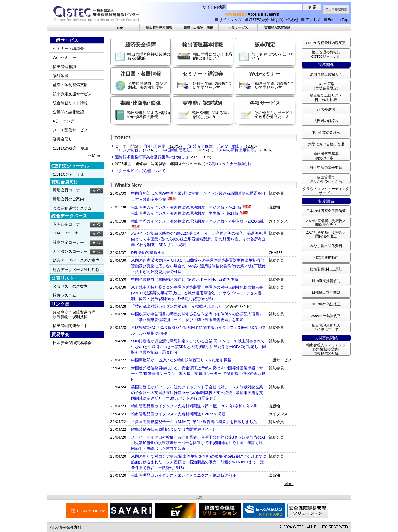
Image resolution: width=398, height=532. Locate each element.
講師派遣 (61, 76)
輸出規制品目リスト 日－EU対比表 (326, 98)
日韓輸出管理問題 (326, 292)
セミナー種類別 (235, 164)
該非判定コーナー (68, 242)
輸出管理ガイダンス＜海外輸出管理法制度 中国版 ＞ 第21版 (185, 213)
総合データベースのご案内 (76, 260)
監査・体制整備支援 (70, 85)
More (97, 155)
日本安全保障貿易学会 (72, 343)
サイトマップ (230, 19)
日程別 (211, 164)
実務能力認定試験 (277, 27)
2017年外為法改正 (326, 304)
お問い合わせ (287, 19)
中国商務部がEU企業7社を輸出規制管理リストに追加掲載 (181, 360)
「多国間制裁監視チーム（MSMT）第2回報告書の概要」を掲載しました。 (196, 421)
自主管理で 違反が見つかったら (326, 179)
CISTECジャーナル (69, 174)
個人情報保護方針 (66, 527)
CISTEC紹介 (259, 19)
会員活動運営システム (72, 208)
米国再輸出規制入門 (326, 74)
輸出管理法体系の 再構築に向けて (326, 328)
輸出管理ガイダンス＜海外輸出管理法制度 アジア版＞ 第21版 (191, 207)
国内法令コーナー (68, 224)
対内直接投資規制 (328, 281)
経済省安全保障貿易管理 (74, 312)
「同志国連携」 (156, 146)
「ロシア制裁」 (129, 150)
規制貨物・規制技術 (70, 317)
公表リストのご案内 (70, 286)
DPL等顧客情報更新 (148, 252)
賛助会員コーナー (68, 190)
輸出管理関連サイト (70, 326)
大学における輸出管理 (326, 144)
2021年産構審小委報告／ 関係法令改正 (326, 234)
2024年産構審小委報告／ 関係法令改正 (326, 223)
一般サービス (238, 27)
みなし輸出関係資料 (326, 246)
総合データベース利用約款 (76, 269)
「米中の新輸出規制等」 (237, 150)
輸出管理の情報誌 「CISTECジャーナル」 (326, 54)
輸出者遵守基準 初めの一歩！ (326, 156)
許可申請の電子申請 (326, 167)
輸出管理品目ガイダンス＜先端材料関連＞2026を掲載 (178, 414)
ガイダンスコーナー (70, 251)
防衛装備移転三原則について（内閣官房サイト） (174, 429)
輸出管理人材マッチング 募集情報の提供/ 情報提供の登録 (326, 349)
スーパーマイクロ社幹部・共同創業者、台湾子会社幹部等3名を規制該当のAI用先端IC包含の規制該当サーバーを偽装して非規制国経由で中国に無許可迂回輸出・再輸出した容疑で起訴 (198, 443)
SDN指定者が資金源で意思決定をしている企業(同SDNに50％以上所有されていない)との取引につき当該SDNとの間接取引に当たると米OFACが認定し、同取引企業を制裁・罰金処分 (199, 347)
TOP (120, 28)
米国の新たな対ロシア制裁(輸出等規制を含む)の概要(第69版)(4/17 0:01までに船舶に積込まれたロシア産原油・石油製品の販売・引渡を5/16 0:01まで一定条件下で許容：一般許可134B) (199, 462)
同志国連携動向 (326, 257)
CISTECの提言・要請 (71, 148)
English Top (338, 19)
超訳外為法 (326, 109)
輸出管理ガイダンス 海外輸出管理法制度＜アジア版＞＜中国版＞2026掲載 (198, 221)
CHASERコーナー (68, 233)
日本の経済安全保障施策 (326, 211)
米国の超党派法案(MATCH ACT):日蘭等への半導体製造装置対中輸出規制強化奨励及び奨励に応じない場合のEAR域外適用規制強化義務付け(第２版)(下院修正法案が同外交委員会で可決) (198, 266)
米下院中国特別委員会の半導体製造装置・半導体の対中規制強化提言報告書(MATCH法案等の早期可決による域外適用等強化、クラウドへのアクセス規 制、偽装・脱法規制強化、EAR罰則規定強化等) (197, 293)
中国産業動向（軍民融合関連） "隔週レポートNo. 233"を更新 (185, 279)
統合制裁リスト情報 (70, 103)
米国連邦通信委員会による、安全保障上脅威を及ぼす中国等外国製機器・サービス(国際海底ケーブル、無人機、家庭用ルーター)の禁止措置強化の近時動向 (198, 373)
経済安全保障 (201, 146)
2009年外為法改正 (326, 316)
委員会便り (63, 139)
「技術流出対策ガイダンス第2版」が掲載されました (177, 306)
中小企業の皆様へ (326, 132)
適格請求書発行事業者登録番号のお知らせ (152, 157)
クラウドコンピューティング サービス (326, 191)
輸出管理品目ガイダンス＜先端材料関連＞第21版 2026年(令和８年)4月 (194, 406)
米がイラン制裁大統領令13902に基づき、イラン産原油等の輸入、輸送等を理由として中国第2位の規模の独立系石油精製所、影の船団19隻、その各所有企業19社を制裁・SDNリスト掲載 (199, 239)
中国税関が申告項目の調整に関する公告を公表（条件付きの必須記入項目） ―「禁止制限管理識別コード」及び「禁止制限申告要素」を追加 (197, 317)
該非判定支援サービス (72, 94)
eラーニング (64, 121)
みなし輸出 (230, 146)
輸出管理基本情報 (159, 27)
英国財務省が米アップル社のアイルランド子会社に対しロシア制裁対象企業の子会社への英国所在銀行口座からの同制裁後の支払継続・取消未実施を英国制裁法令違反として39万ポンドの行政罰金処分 (197, 393)
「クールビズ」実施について (140, 171)
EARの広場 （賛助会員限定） (326, 86)
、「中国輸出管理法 (172, 150)
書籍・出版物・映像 (198, 27)
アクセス (313, 19)
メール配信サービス (70, 130)
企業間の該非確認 (68, 112)
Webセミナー (65, 57)
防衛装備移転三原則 (326, 269)
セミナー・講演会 (68, 48)
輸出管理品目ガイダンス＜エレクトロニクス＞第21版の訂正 (184, 475)
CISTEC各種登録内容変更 (326, 43)
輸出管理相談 (64, 67)
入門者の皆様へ (326, 121)
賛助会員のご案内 (68, 199)
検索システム (64, 295)
